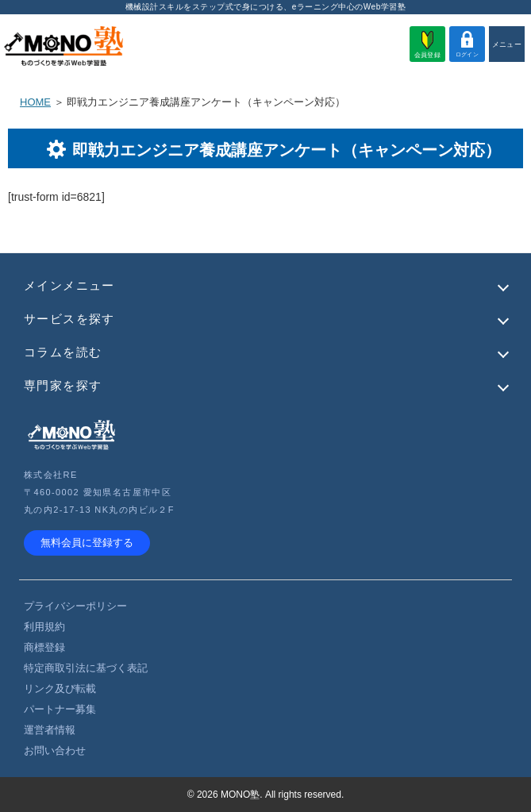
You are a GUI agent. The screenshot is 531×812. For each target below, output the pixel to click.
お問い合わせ (55, 750)
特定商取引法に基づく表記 (86, 668)
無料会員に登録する (87, 543)
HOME (35, 102)
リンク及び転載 (60, 689)
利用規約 (44, 627)
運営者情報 (50, 730)
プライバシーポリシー (75, 606)
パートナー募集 (60, 709)
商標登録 (44, 647)
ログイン (467, 44)
